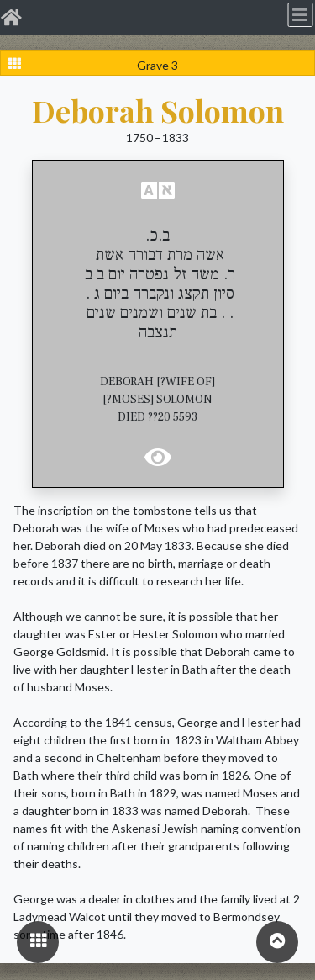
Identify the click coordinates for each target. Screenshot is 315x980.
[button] (158, 190)
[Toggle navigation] (300, 14)
